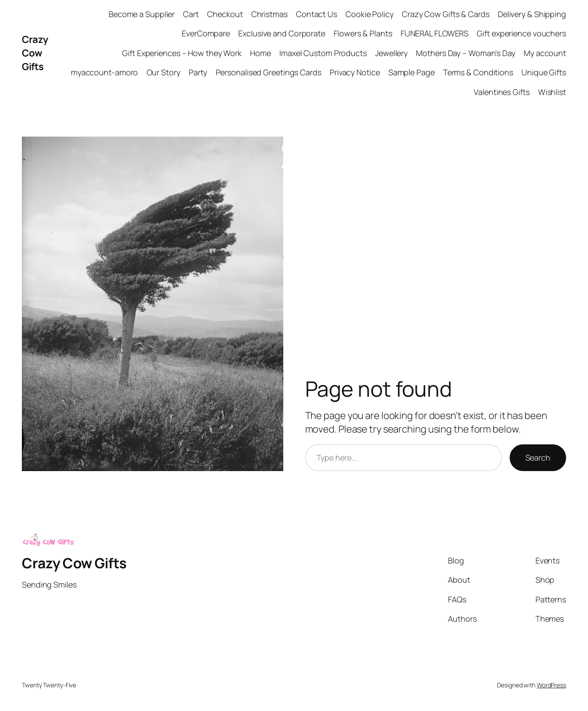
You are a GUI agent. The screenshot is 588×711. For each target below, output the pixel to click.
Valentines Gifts (502, 92)
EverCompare (206, 33)
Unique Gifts (544, 72)
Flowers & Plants (363, 33)
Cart (191, 14)
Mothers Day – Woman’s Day (466, 53)
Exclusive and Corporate (282, 33)
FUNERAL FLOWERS (435, 33)
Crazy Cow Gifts (35, 53)
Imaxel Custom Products (323, 53)
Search (538, 458)
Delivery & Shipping (532, 14)
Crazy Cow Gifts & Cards (446, 14)
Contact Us (317, 14)
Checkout (225, 14)
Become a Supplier (142, 14)
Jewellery (391, 53)
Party (198, 72)
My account (545, 53)
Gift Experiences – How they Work (182, 53)
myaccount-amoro (105, 72)
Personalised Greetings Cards (269, 72)
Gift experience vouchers (521, 33)
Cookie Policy (370, 14)
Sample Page (412, 72)
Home (261, 53)
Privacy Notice (355, 72)
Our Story (164, 72)
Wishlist (552, 92)
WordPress (551, 685)
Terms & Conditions (478, 72)
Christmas (269, 14)
